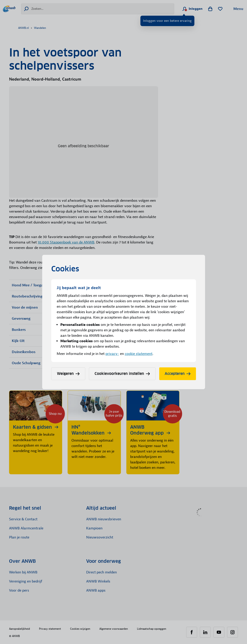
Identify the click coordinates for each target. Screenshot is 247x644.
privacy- (112, 354)
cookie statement (139, 354)
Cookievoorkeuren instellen (122, 374)
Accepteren (178, 374)
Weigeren (68, 374)
